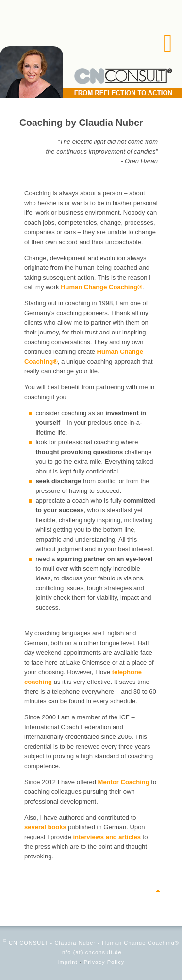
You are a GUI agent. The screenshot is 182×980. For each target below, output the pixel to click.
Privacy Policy (104, 962)
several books (45, 827)
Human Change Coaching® (101, 287)
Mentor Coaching (124, 782)
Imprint (67, 962)
